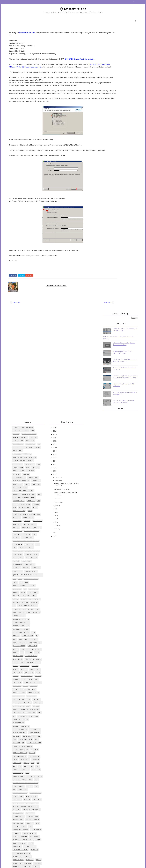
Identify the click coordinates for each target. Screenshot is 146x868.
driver (21, 518)
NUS (43, 685)
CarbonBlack (24, 642)
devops (32, 515)
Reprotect (37, 695)
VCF (32, 558)
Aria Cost (22, 532)
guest (43, 582)
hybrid (21, 588)
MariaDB (41, 679)
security (39, 353)
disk (39, 515)
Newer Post (22, 319)
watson (30, 849)
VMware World (40, 562)
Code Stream (40, 652)
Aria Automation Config (29, 407)
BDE (20, 387)
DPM (20, 659)
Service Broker (25, 699)
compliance (23, 575)
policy (41, 786)
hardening (40, 756)
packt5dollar (31, 782)
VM (19, 709)
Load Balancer (34, 410)
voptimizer (39, 843)
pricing (21, 480)
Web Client (38, 565)
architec (30, 568)
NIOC (31, 685)
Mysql (32, 682)
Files (20, 665)
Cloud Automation (26, 538)
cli (27, 572)
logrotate (23, 592)
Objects (22, 689)
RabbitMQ (22, 447)
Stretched (23, 450)
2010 (60, 452)
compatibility (24, 736)
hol (20, 762)
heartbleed (41, 759)
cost (35, 512)
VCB (20, 706)
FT (29, 662)
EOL (43, 464)
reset (21, 802)
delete (34, 739)
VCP (20, 454)
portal (21, 599)
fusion (27, 582)
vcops (21, 836)
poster (21, 789)
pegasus (43, 782)
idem (36, 762)
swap (44, 816)
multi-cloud (24, 477)
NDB (20, 685)
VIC (45, 360)
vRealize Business (34, 609)
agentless (23, 719)
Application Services (36, 629)
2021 (60, 360)
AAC (20, 622)
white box (40, 849)
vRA (38, 357)
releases (36, 387)
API (46, 622)
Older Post (85, 319)
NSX (45, 410)
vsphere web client (37, 846)
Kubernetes (36, 360)
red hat (22, 796)
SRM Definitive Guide (32, 33)
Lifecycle (28, 467)
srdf (31, 813)
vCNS (35, 427)
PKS (20, 433)
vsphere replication (27, 420)
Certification (35, 430)
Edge (20, 502)
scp (42, 599)
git (36, 518)
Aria (31, 403)
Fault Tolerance (39, 662)
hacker (30, 756)
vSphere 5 (22, 403)
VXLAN (26, 716)
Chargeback (24, 383)
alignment (39, 508)
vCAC (25, 525)
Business (33, 632)
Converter (23, 464)
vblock (33, 833)
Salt (26, 558)
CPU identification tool (33, 635)
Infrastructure (25, 675)
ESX (44, 430)
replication (37, 799)
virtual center (36, 525)
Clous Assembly (25, 652)
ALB (35, 622)
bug (26, 454)
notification (24, 779)
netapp (34, 776)
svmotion (22, 605)
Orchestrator (24, 393)
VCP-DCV (39, 558)
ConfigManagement (27, 542)
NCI (44, 682)
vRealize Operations (27, 829)
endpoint (22, 749)
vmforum (29, 839)
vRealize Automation (27, 370)
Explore (22, 662)
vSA (40, 829)
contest (34, 474)
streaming (23, 816)
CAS (20, 498)
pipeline (22, 786)
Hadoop (22, 410)
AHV (26, 622)
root (35, 599)
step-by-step (24, 357)
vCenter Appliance (34, 826)
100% (34, 619)
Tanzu (21, 377)
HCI (42, 669)
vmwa (29, 843)
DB (45, 655)
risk (27, 802)
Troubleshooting (37, 450)
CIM (45, 632)
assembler (23, 722)
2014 (60, 384)
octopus (35, 779)
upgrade (36, 417)
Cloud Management (27, 397)
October (63, 415)
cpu (41, 512)
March (63, 438)
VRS (20, 474)
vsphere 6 (22, 846)
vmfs (37, 839)
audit (32, 722)
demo (42, 739)
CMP (26, 498)
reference (32, 796)
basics (21, 512)
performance (24, 417)
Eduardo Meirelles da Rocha (54, 300)
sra (25, 602)
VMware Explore (25, 712)
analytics (42, 719)
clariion (41, 729)
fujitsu (21, 756)
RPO (33, 692)
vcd (44, 380)
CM (19, 635)
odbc (44, 779)
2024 (60, 350)
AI (30, 622)
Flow (35, 665)
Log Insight (30, 679)
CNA (38, 347)
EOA (37, 464)
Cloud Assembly (36, 498)
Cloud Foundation (26, 645)
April (62, 435)
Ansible (41, 625)
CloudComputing (26, 649)
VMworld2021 (41, 712)
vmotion (22, 528)
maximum (40, 769)
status (38, 813)
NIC (25, 685)
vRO (44, 417)
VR (25, 433)
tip (19, 525)
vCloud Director (35, 350)
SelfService (23, 470)
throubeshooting (32, 819)
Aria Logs (34, 440)
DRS (32, 464)
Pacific (41, 420)
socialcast (36, 809)
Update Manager (38, 470)
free (20, 582)
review (30, 457)
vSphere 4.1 (23, 380)
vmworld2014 (39, 612)
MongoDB (22, 682)
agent (40, 716)
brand (21, 572)
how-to (40, 585)
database (22, 515)
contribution (37, 575)
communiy (35, 732)
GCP (39, 552)
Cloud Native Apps (26, 347)
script (29, 377)
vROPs (21, 609)
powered (31, 789)
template (41, 487)
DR (33, 545)
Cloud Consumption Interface (31, 460)
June (62, 428)
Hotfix (38, 672)
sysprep (31, 487)
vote (26, 490)
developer (23, 578)
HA (37, 669)
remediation (24, 799)
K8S (33, 357)
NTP (37, 685)
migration (35, 592)
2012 (60, 390)
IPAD (20, 467)
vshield (33, 437)
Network (41, 397)
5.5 (39, 619)
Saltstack (33, 447)
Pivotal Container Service (30, 505)
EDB (36, 659)
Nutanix (36, 443)
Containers (35, 380)
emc (36, 746)
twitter (27, 291)
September (64, 418)
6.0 (44, 619)
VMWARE (22, 343)
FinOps (28, 665)
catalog (22, 729)
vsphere (41, 383)
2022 (60, 357)
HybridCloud (33, 555)
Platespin (41, 689)
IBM (43, 555)
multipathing (37, 477)
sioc (29, 806)
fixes (42, 474)
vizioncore (43, 836)
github (36, 582)
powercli (42, 400)
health (43, 518)
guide (21, 585)
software (22, 813)
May (62, 431)
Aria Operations (25, 373)
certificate (23, 400)
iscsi (37, 588)
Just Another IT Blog (37, 865)
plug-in (31, 522)
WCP (20, 423)
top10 (36, 377)
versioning (31, 836)
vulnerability (36, 490)
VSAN (26, 474)
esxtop (33, 454)
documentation (25, 746)
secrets (41, 802)
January (63, 445)
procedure (23, 367)
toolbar (22, 823)
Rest (46, 695)
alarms (33, 719)
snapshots (36, 484)
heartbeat (30, 585)
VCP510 (35, 706)
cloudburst (23, 732)
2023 (60, 354)
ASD (20, 625)
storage (22, 487)
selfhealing (23, 484)
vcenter (43, 833)
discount (35, 742)
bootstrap (38, 726)
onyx (20, 782)
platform (32, 786)
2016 (60, 377)
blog (41, 423)
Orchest (31, 689)
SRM (33, 383)
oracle (44, 595)
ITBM (20, 558)
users (21, 826)
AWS (43, 528)
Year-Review (29, 413)
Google (22, 555)
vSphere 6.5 (23, 833)
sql (20, 602)
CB (40, 632)
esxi (38, 413)
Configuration (35, 655)
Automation (23, 360)
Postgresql (23, 692)
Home (15, 2)
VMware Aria (33, 343)
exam (44, 578)
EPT (42, 659)
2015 (60, 380)
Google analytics (26, 669)
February (63, 441)
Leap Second (40, 675)
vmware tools (24, 612)
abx (33, 716)
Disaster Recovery (26, 548)
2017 (60, 374)
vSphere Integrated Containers (32, 363)
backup (40, 722)
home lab (28, 762)
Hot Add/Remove (25, 672)
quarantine (37, 792)
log (40, 454)
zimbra (32, 853)
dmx (43, 742)
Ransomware (24, 695)
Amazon (32, 625)
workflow (23, 440)
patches (22, 522)
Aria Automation (25, 353)
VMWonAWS (28, 709)
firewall (22, 752)
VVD (20, 716)
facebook (18, 291)
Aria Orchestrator (37, 532)
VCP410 (27, 706)
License (31, 390)
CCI (37, 457)
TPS (31, 508)
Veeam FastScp (24, 565)
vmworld (22, 430)
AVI (25, 625)
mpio (43, 592)
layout (32, 766)
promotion (32, 480)
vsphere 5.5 (37, 615)
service (21, 806)
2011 (60, 449)
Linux (20, 679)
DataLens (28, 659)
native (21, 595)
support (40, 522)
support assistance (38, 602)
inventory (23, 766)
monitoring (23, 776)
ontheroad (38, 393)
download (35, 578)
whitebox (22, 853)
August (63, 422)
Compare (22, 655)
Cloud (27, 387)
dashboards (24, 739)
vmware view (34, 528)
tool (31, 605)
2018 (60, 370)
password (23, 437)
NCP (37, 467)
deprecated (23, 742)
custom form (38, 736)
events (29, 518)
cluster (35, 572)
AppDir (21, 629)
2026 (60, 344)
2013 (60, 387)
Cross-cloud (24, 545)
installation (34, 433)
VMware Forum (25, 562)
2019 (60, 367)
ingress (30, 588)
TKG (20, 413)
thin (20, 819)
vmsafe (21, 843)
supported (34, 816)
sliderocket (24, 809)
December (64, 393)
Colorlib (81, 865)
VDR (42, 706)
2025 (60, 347)
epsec (31, 749)
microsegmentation (27, 772)
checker (32, 729)
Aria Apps (22, 632)
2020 (60, 364)
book (28, 512)
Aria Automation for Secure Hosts (30, 494)
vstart (21, 849)
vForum (39, 605)
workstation (24, 619)
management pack (26, 769)
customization (25, 427)
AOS (41, 622)
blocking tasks (25, 726)
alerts (21, 568)
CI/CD (28, 535)
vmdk (20, 839)
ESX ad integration (26, 552)
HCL (27, 502)
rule (33, 802)
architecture (30, 423)
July (62, 425)
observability (32, 595)
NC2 (38, 682)
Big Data (22, 390)
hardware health (26, 759)
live (39, 766)
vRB (20, 490)
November (64, 397)
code (43, 572)
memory (22, 457)
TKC (42, 699)
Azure (21, 535)
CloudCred (40, 649)
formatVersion (35, 752)
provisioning (24, 792)
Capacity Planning (26, 639)
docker (38, 373)
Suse (36, 699)
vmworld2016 (24, 615)
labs (44, 588)
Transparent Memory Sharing (31, 702)
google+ (35, 291)
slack (36, 806)
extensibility (42, 749)
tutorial (32, 823)
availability (42, 568)
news (33, 400)
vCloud (21, 350)
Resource (22, 508)
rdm (29, 599)
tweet (41, 823)
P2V (32, 502)
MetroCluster (24, 443)
